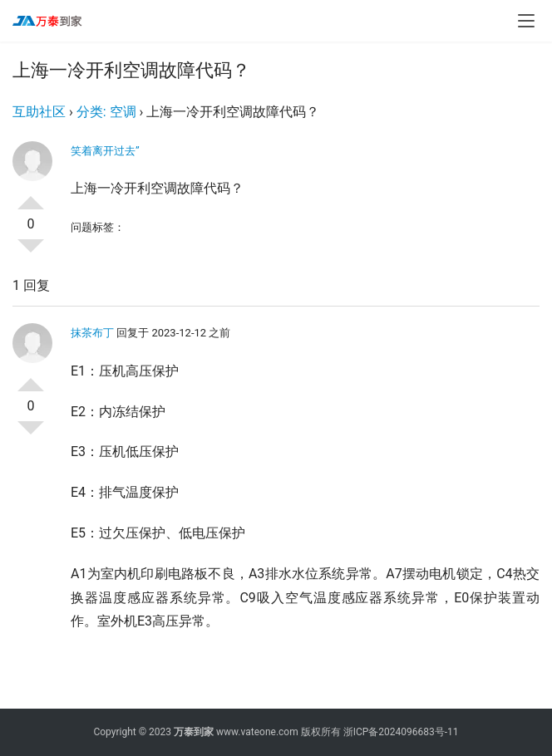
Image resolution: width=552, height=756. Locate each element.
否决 (31, 253)
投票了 (31, 196)
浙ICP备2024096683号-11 (401, 732)
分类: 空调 (106, 112)
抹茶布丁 (92, 333)
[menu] (526, 21)
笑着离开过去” (105, 151)
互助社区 (39, 112)
